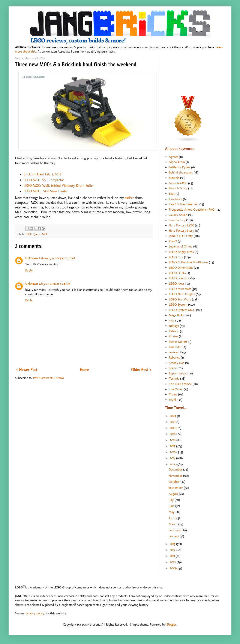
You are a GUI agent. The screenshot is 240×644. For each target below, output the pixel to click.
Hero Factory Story (181, 231)
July (172, 500)
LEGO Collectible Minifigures (188, 262)
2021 (173, 422)
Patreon (174, 331)
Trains (173, 394)
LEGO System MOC (37, 234)
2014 (173, 464)
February (175, 530)
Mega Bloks (176, 315)
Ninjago (174, 326)
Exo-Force (175, 199)
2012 (173, 550)
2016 (173, 452)
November (176, 476)
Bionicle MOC (178, 183)
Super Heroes (178, 373)
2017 (173, 446)
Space (173, 368)
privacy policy (35, 613)
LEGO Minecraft (180, 289)
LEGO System (178, 305)
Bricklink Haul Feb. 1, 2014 (42, 174)
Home (84, 370)
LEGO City (176, 257)
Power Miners (178, 342)
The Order (176, 389)
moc (172, 320)
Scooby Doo (177, 363)
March (173, 524)
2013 (173, 544)
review (173, 352)
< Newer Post (27, 370)
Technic (174, 379)
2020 (174, 428)
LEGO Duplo (177, 273)
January (174, 536)
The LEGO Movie (180, 384)
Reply (29, 270)
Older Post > (141, 370)
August (174, 494)
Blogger (171, 624)
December (176, 469)
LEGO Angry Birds (181, 252)
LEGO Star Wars (180, 299)
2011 (173, 556)
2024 (173, 416)
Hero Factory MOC (181, 225)
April (172, 518)
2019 (173, 434)
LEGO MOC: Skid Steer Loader (46, 191)
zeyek (173, 400)
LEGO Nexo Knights (182, 294)
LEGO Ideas (177, 284)
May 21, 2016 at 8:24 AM (55, 284)
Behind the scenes (181, 172)
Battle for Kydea (180, 167)
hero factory (177, 220)
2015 (173, 458)
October (175, 482)
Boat (172, 194)
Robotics (174, 357)
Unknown (32, 258)
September (176, 488)
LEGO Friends (178, 278)
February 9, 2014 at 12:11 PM (57, 258)
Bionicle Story (178, 188)
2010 (173, 562)
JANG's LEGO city (181, 236)
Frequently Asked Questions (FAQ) (192, 210)
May (172, 512)
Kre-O (173, 241)
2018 (173, 440)
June (172, 506)
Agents (173, 157)
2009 (174, 568)
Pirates (173, 336)
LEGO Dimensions (181, 268)
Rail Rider (175, 347)
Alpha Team (177, 162)
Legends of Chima (181, 246)
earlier (130, 198)
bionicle (174, 178)
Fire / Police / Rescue (183, 204)
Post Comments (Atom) (48, 378)
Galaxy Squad (178, 215)
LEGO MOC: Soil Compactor (44, 180)
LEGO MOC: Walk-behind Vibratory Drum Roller (59, 186)
